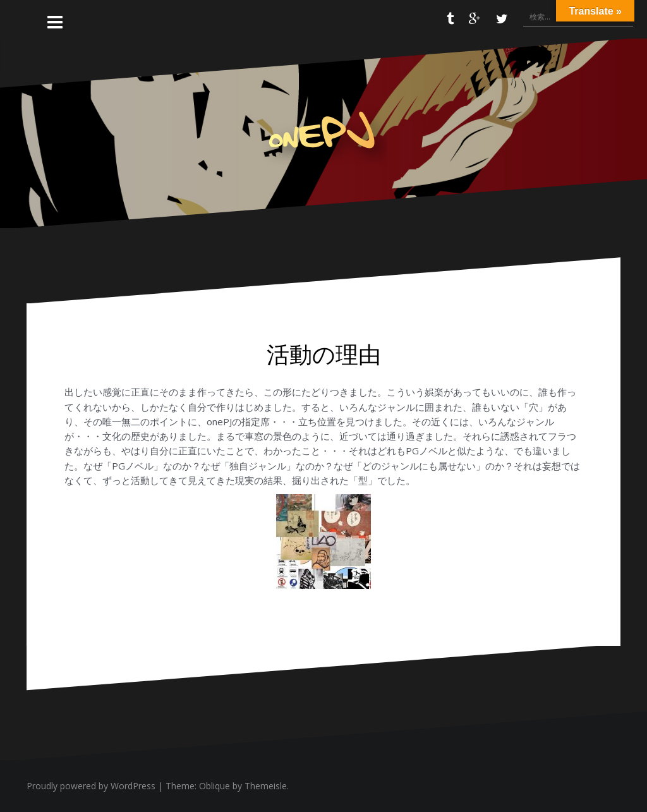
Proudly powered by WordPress (91, 786)
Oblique (215, 786)
